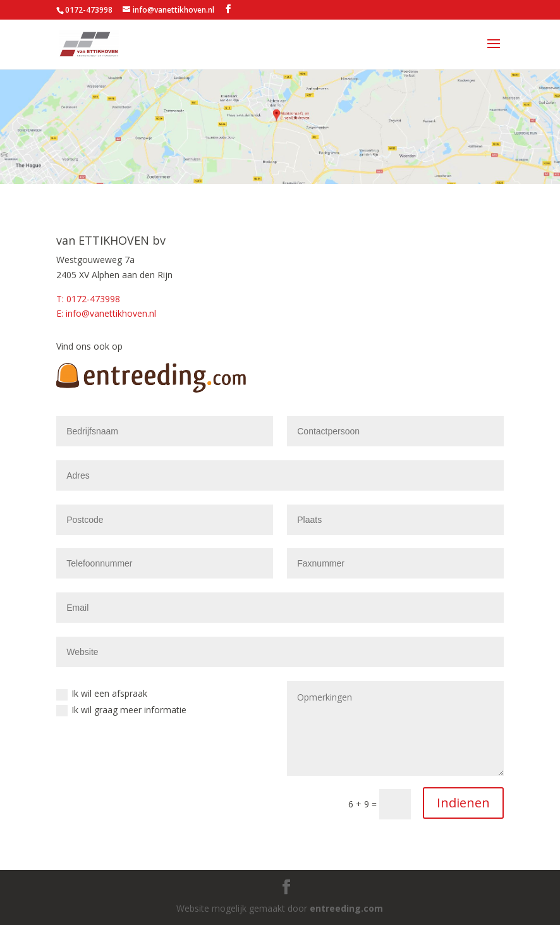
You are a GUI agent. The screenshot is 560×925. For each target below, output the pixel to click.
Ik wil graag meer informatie (121, 710)
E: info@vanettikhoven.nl (106, 313)
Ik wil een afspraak (102, 694)
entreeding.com (346, 908)
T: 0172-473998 (88, 299)
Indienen (463, 803)
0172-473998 (89, 10)
